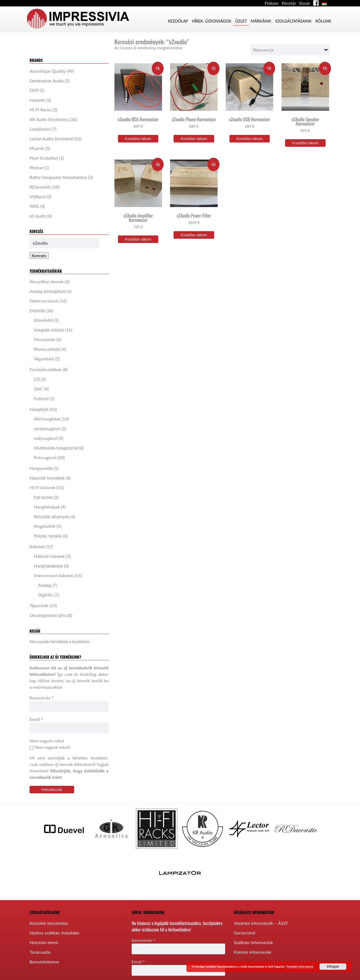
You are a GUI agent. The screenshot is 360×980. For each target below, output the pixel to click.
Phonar (36, 167)
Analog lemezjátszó (48, 291)
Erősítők (37, 310)
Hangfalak (39, 409)
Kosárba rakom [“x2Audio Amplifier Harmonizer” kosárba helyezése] (138, 239)
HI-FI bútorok (42, 487)
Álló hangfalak (47, 419)
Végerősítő (44, 359)
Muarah (37, 148)
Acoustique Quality (48, 71)
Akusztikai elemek (46, 281)
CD (37, 379)
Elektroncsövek (44, 301)
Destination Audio (47, 81)
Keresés (39, 255)
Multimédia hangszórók (56, 448)
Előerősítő (43, 320)
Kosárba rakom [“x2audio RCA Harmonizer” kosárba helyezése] (138, 139)
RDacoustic (40, 187)
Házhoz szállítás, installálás (55, 933)
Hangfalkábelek (48, 566)
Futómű (41, 398)
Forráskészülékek (46, 369)
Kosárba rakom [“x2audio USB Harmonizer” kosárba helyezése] (250, 139)
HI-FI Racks (40, 110)
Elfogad (333, 967)
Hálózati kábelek (49, 556)
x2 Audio (38, 216)
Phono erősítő (47, 349)
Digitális (46, 595)
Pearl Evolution (44, 158)
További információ (300, 967)
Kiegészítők (45, 526)
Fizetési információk (253, 952)
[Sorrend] (290, 50)
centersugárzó (47, 428)
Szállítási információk (253, 942)
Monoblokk (45, 339)
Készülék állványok (51, 516)
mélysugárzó (46, 438)
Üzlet (241, 21)
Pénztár (289, 3)
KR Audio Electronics (49, 119)
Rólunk (323, 21)
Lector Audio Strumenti (51, 139)
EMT (34, 90)
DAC (38, 389)
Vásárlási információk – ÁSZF (261, 923)
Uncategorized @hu (48, 615)
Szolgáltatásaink (293, 21)
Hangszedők (41, 468)
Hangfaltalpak (47, 507)
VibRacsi (38, 196)
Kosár (305, 3)
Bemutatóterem (44, 962)
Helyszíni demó (44, 942)
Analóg (45, 585)
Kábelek (37, 546)
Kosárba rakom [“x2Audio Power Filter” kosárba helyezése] (194, 235)
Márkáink (261, 21)
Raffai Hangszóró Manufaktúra (58, 177)
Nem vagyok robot (47, 741)
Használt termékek (47, 478)
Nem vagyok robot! (50, 747)
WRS (34, 206)
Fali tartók (43, 497)
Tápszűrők (39, 605)
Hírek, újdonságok (212, 21)
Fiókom (272, 3)
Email (36, 719)
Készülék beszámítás (49, 923)
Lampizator (40, 129)
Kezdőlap (178, 21)
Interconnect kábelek (54, 575)
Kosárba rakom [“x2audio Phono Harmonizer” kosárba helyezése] (194, 139)
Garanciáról (244, 933)
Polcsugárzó (45, 457)
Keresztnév (41, 698)
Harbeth (37, 100)
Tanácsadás (40, 952)
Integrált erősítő (49, 330)
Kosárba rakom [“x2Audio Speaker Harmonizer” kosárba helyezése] (305, 143)
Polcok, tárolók (48, 536)
